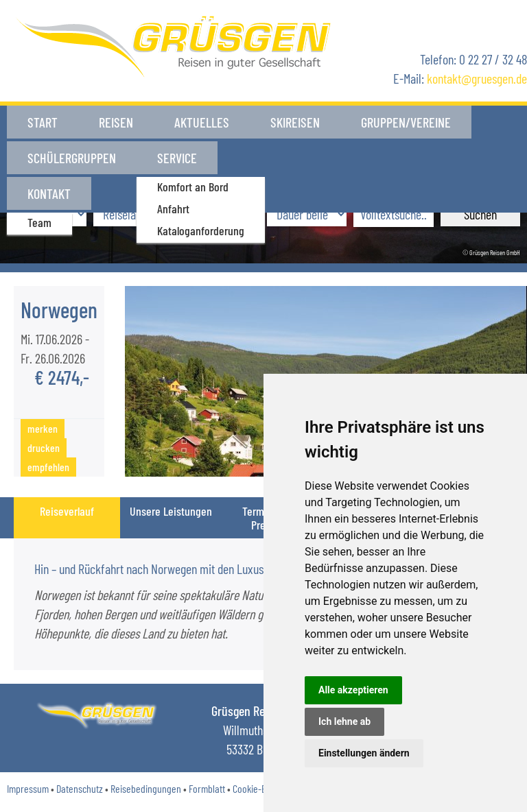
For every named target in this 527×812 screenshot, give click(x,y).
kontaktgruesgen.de (477, 78)
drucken (44, 447)
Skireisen (295, 122)
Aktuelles (202, 122)
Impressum (28, 788)
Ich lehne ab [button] (344, 721)
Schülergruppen (72, 155)
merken (43, 428)
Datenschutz (80, 788)
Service (177, 155)
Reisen (116, 122)
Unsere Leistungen (171, 511)
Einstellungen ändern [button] (364, 753)
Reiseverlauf (67, 511)
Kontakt (260, 155)
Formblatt (207, 788)
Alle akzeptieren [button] (353, 690)
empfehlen (48, 467)
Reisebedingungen (146, 788)
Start (43, 122)
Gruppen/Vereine (406, 122)
